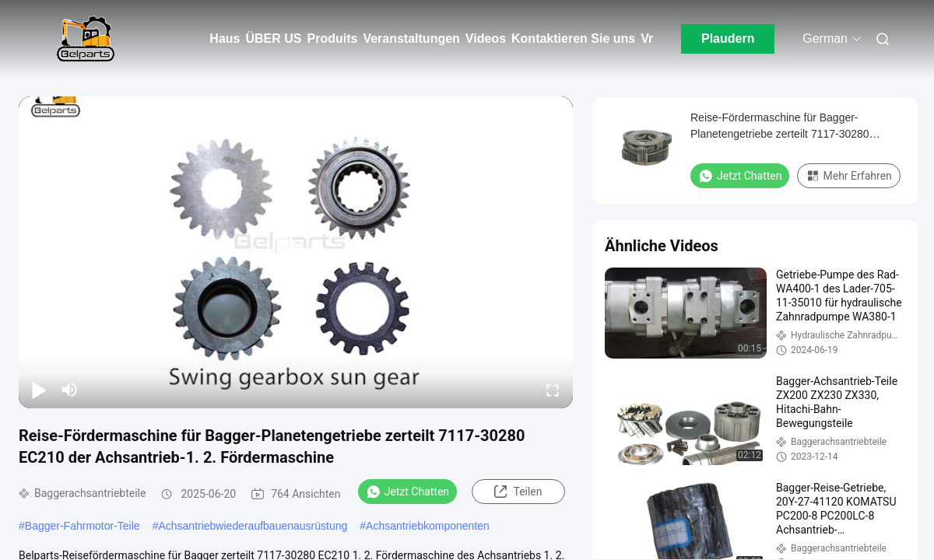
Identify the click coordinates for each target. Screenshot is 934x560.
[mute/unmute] (70, 390)
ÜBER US (273, 38)
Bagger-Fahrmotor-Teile (83, 526)
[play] (296, 252)
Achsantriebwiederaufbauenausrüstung (253, 526)
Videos (486, 38)
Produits (332, 38)
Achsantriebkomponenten (428, 526)
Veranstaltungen (411, 38)
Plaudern (728, 38)
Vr (647, 38)
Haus (225, 38)
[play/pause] (39, 390)
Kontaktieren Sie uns (573, 38)
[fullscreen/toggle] (553, 390)
